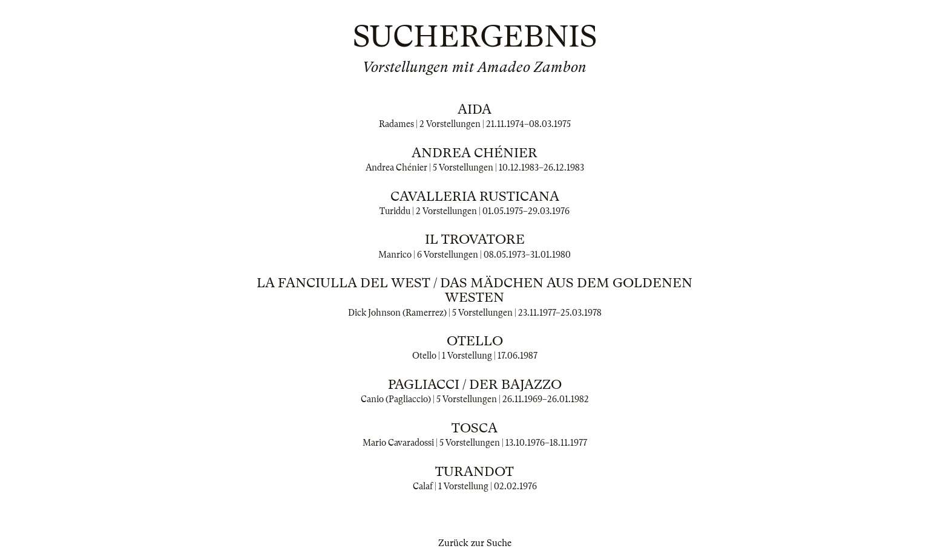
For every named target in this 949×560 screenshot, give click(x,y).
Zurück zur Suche (475, 543)
